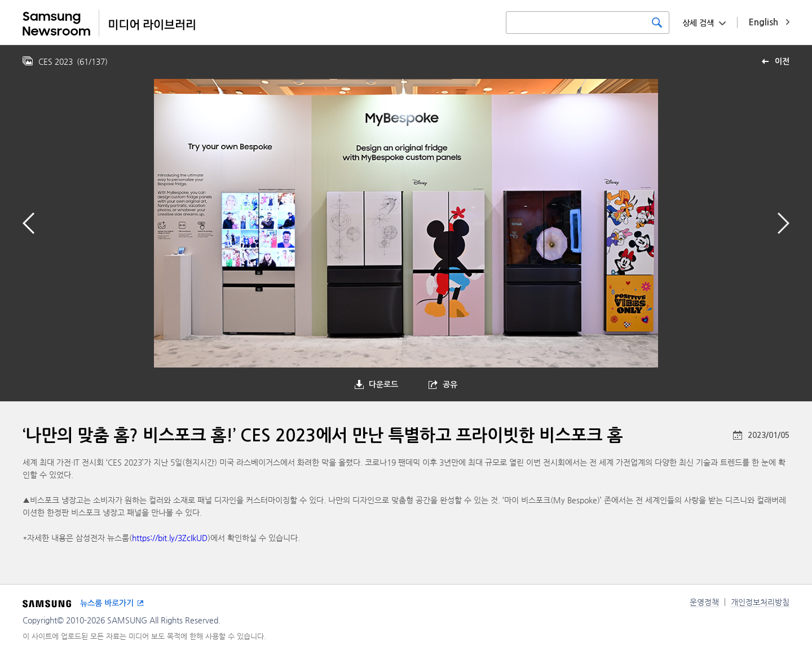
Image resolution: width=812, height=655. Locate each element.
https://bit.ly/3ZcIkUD (170, 538)
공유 (450, 384)
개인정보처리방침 (760, 602)
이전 (782, 61)
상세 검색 (698, 23)
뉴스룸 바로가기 (107, 603)
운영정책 (704, 602)
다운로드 (383, 384)
